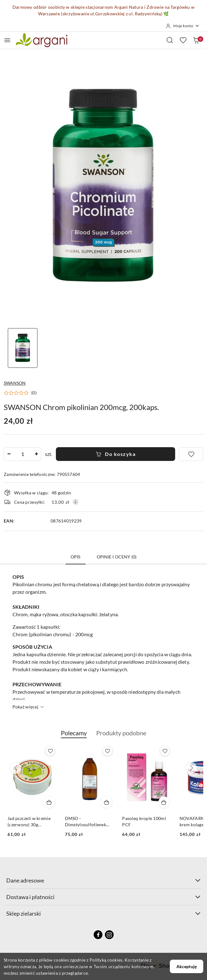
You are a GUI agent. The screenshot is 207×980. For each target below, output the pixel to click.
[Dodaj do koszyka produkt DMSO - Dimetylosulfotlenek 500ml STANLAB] (106, 802)
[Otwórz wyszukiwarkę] (170, 40)
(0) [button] (34, 393)
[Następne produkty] (191, 768)
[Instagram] (109, 935)
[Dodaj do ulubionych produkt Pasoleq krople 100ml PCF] (165, 751)
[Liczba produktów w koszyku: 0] (196, 40)
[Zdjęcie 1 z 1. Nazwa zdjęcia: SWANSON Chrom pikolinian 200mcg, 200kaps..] (23, 348)
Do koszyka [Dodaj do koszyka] (116, 454)
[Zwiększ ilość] (36, 454)
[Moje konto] (183, 26)
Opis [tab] (76, 557)
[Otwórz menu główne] (7, 40)
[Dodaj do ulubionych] (191, 454)
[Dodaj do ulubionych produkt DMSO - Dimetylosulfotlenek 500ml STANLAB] (107, 751)
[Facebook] (98, 935)
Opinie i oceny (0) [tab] (117, 557)
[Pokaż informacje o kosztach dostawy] (76, 502)
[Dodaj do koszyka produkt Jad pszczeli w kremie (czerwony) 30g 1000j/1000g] (49, 802)
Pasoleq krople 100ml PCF (144, 821)
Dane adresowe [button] (103, 880)
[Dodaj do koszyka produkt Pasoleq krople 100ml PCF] (164, 802)
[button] (20, 393)
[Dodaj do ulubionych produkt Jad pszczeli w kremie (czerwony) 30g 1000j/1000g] (50, 751)
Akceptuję (187, 966)
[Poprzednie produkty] (16, 768)
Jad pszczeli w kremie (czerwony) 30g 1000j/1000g (29, 822)
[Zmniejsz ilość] (9, 454)
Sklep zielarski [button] (103, 913)
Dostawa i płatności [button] (103, 897)
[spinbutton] (22, 454)
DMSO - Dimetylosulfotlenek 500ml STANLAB (86, 822)
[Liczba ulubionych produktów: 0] (183, 40)
